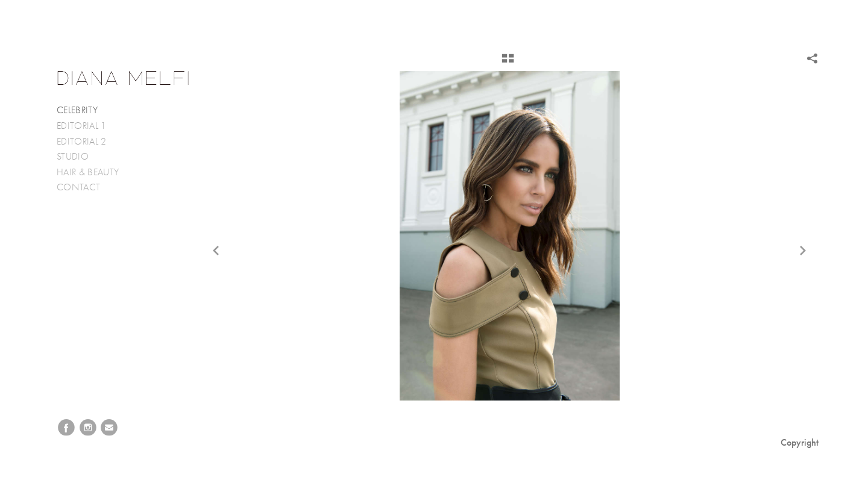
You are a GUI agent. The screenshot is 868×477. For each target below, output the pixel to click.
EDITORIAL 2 (82, 142)
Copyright (800, 442)
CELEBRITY (77, 110)
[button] (508, 63)
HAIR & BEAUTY (88, 172)
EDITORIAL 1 (82, 126)
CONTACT (78, 187)
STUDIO (73, 157)
